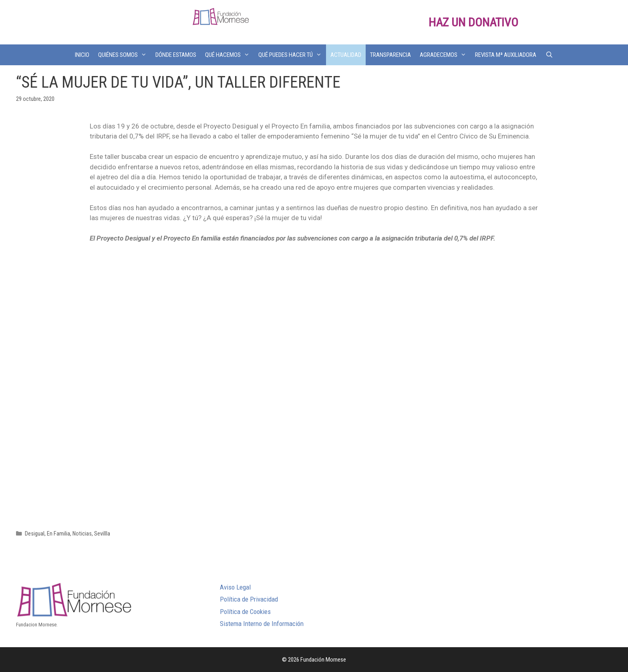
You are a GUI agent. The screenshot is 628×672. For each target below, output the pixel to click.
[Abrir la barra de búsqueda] (549, 55)
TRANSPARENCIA (390, 55)
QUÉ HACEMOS (229, 55)
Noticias (82, 534)
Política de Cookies (245, 612)
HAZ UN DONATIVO (473, 22)
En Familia (58, 534)
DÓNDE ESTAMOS (176, 55)
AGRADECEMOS (445, 55)
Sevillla (102, 534)
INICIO (82, 55)
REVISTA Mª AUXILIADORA (506, 55)
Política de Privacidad (249, 599)
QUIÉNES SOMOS (125, 55)
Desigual (35, 534)
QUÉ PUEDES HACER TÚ (292, 55)
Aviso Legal (235, 587)
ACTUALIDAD (346, 55)
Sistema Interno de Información (262, 624)
